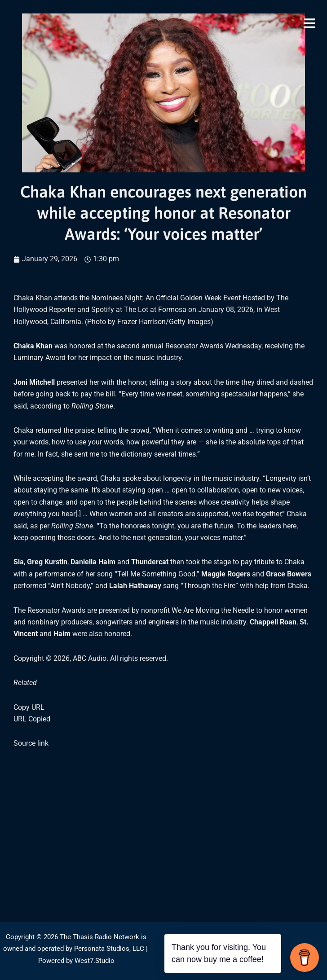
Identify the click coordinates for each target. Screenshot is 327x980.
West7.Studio (95, 961)
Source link (31, 743)
